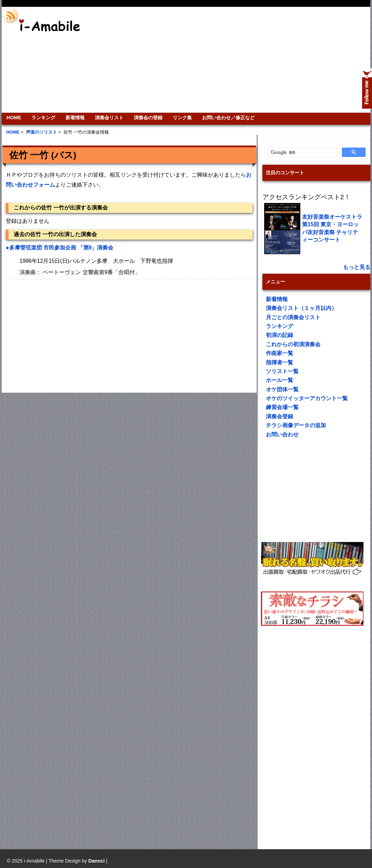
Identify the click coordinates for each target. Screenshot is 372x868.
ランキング (43, 118)
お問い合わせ (282, 435)
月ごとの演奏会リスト (293, 317)
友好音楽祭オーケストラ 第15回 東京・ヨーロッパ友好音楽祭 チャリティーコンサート (332, 228)
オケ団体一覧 (282, 389)
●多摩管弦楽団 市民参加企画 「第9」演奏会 (60, 248)
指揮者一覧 (280, 362)
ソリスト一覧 (282, 371)
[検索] (302, 152)
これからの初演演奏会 (293, 344)
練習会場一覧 (282, 407)
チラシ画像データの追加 (296, 425)
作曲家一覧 (280, 353)
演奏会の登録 (148, 118)
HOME (14, 118)
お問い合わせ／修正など (228, 118)
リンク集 (182, 118)
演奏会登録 (280, 416)
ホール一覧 (280, 380)
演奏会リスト (109, 118)
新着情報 (75, 118)
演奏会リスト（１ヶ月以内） (301, 308)
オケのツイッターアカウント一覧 (307, 398)
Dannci (97, 861)
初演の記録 (280, 335)
